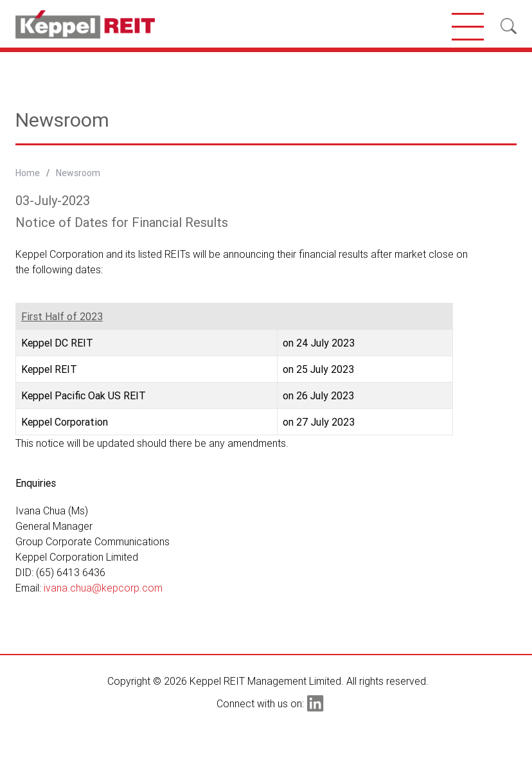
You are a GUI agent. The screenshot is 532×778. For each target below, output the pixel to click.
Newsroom (78, 173)
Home (28, 173)
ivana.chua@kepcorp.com (103, 588)
